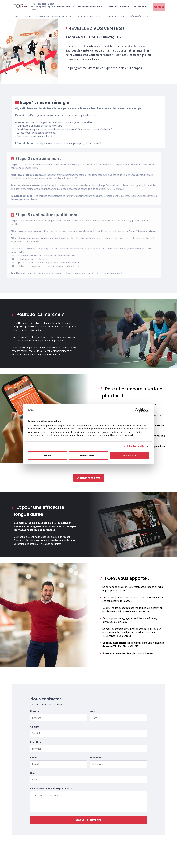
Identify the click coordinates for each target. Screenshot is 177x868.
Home (17, 16)
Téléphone (96, 758)
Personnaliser (89, 455)
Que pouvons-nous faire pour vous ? (51, 788)
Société (35, 727)
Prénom (35, 711)
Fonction (36, 742)
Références (139, 6)
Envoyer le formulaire (89, 820)
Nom (92, 711)
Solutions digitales (87, 6)
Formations (62, 6)
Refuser (47, 455)
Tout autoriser (130, 455)
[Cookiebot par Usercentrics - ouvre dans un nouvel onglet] (137, 410)
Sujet (33, 773)
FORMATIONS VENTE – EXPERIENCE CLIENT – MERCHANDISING (69, 16)
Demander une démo (89, 478)
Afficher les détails (134, 446)
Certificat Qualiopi (116, 6)
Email (33, 758)
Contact (159, 6)
